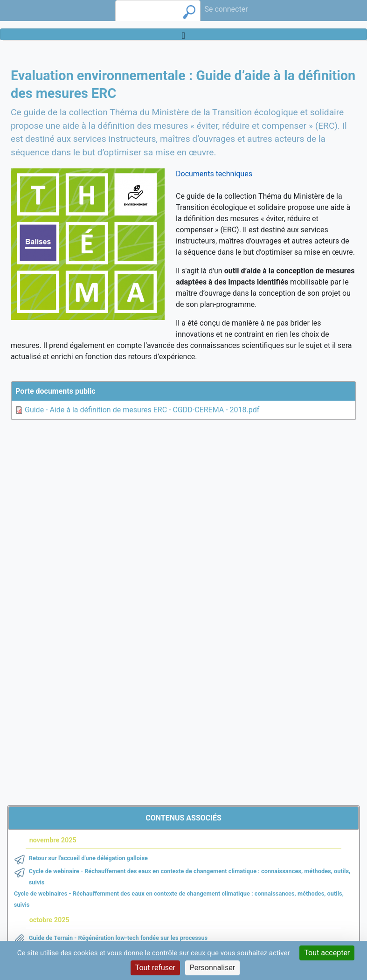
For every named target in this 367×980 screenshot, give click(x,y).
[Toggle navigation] (183, 34)
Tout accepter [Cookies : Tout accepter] (327, 953)
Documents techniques (214, 174)
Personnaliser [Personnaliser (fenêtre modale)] (213, 968)
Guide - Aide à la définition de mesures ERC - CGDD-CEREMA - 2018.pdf (142, 410)
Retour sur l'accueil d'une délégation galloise (88, 858)
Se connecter (226, 9)
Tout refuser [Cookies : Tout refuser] (155, 968)
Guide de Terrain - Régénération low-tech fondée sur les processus (118, 938)
